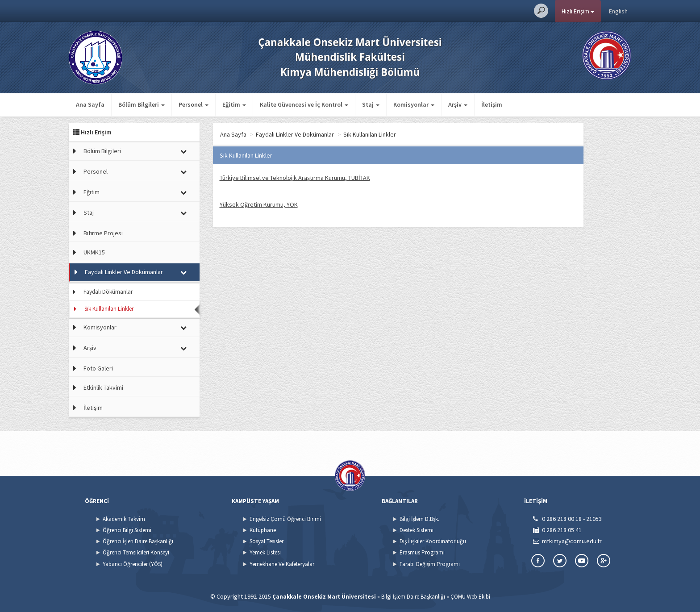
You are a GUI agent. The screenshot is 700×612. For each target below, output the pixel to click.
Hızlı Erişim (578, 11)
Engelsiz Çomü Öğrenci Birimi (285, 519)
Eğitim (92, 192)
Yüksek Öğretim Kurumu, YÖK (259, 204)
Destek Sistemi (417, 530)
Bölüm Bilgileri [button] (142, 104)
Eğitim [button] (234, 104)
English (618, 11)
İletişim (492, 104)
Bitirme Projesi (103, 233)
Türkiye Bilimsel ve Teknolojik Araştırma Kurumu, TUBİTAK (295, 178)
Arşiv (90, 348)
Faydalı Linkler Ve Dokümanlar (124, 272)
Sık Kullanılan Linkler (109, 309)
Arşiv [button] (458, 104)
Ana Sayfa (90, 104)
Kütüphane (263, 530)
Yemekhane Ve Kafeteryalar (282, 564)
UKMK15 (94, 252)
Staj (89, 212)
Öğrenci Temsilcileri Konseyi (136, 552)
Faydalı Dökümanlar (108, 292)
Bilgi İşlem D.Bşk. (419, 519)
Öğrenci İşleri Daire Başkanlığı (138, 541)
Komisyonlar (100, 327)
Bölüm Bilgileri (102, 151)
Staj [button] (371, 104)
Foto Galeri (98, 368)
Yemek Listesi (265, 552)
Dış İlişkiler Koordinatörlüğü (433, 541)
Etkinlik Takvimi (103, 387)
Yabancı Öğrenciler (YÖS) (133, 564)
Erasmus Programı (422, 552)
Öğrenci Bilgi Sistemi (127, 530)
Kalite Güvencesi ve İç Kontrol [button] (304, 104)
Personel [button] (194, 104)
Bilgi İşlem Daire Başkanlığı (413, 597)
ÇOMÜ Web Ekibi (470, 597)
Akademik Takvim (124, 519)
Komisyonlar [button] (414, 104)
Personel (96, 171)
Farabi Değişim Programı (430, 564)
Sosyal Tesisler (267, 541)
